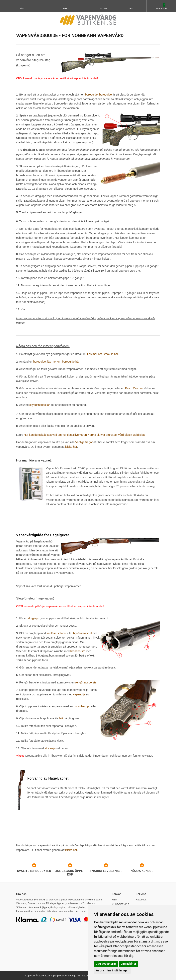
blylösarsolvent (82, 633)
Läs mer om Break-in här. (103, 354)
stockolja (50, 748)
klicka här (71, 446)
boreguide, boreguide (98, 95)
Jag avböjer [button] (129, 964)
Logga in (103, 9)
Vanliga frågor (84, 442)
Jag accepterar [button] (106, 964)
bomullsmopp (82, 706)
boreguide (40, 361)
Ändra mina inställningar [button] (112, 970)
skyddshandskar (39, 405)
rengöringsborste (86, 682)
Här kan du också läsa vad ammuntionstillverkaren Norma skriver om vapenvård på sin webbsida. (84, 435)
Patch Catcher (134, 388)
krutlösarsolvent (56, 633)
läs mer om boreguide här (63, 361)
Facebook (141, 899)
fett (61, 718)
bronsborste (78, 651)
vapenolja (79, 694)
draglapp (34, 618)
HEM (115, 899)
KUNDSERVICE (121, 904)
